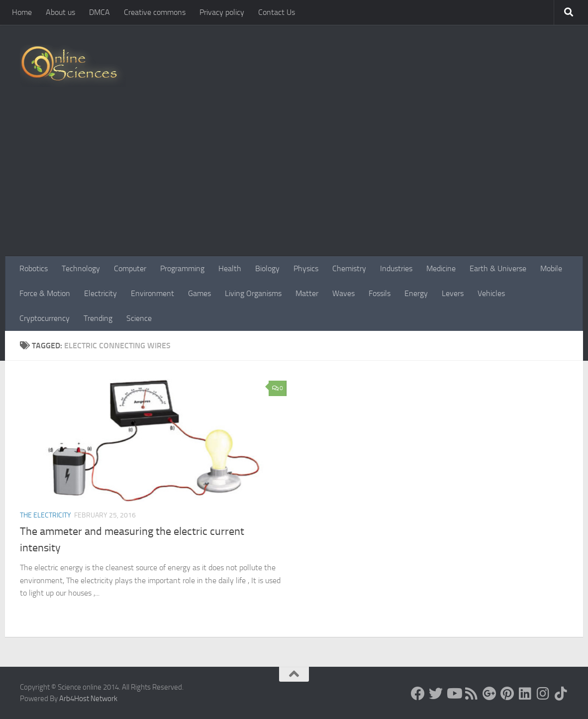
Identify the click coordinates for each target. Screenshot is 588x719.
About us (60, 12)
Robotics (34, 268)
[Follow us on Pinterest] (507, 694)
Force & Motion (45, 293)
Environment (152, 293)
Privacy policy (222, 12)
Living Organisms (253, 293)
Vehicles (491, 293)
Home (22, 12)
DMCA (99, 12)
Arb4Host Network (88, 699)
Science (139, 318)
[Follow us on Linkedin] (525, 694)
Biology (267, 268)
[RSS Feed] (472, 694)
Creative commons (155, 12)
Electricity (100, 293)
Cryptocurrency (45, 318)
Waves (343, 293)
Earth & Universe (498, 268)
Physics (306, 268)
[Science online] (418, 694)
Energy (416, 293)
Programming (182, 268)
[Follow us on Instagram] (543, 694)
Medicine (441, 268)
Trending (98, 318)
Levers (453, 293)
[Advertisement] (294, 182)
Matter (307, 293)
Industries (396, 268)
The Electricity (46, 515)
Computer (130, 268)
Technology (81, 268)
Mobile (551, 268)
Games (199, 293)
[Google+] (490, 694)
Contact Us (277, 12)
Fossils (380, 293)
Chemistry (349, 268)
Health (230, 268)
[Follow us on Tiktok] (561, 694)
